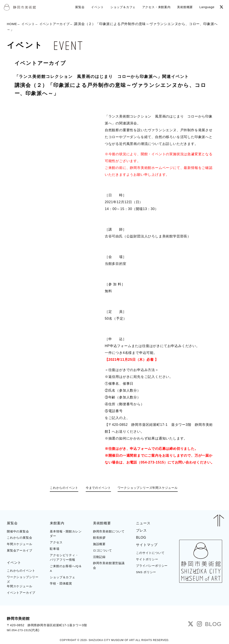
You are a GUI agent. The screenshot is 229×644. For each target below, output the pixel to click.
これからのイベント (58, 488)
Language (206, 7)
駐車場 (55, 548)
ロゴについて (103, 550)
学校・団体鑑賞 (61, 583)
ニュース (143, 523)
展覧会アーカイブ (19, 550)
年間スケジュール (19, 544)
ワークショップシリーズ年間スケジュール (153, 488)
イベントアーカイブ (57, 24)
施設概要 (99, 544)
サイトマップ (147, 544)
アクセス (56, 542)
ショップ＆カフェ (62, 577)
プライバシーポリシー (152, 565)
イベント (29, 24)
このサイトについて (150, 552)
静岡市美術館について (109, 531)
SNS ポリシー (146, 572)
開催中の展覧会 (18, 531)
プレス (141, 530)
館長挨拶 (99, 537)
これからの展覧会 (19, 537)
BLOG (141, 537)
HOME (12, 24)
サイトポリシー (147, 559)
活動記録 (99, 557)
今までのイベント (96, 488)
